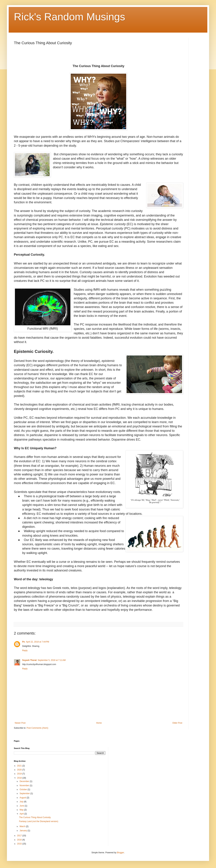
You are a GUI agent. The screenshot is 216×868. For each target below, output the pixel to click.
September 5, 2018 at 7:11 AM (52, 660)
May (22, 810)
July (22, 802)
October (24, 789)
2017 (20, 836)
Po (23, 642)
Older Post (177, 723)
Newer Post (20, 723)
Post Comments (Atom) (37, 728)
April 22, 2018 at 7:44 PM (37, 642)
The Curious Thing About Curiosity (35, 817)
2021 (20, 766)
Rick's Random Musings (70, 17)
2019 (20, 774)
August (23, 798)
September (25, 793)
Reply (25, 650)
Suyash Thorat (29, 660)
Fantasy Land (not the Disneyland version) (39, 821)
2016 (20, 840)
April (22, 814)
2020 (20, 770)
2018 (20, 778)
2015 (20, 844)
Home (99, 723)
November (25, 785)
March (23, 826)
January (24, 831)
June (22, 806)
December (25, 781)
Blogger (120, 853)
